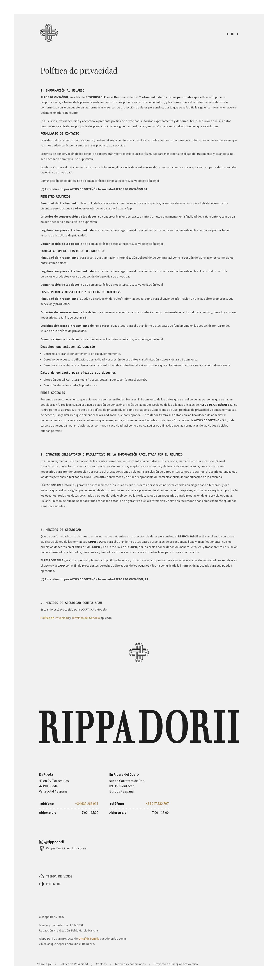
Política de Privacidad (55, 618)
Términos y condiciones (130, 953)
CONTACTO (53, 877)
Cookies (101, 953)
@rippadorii (54, 837)
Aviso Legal (44, 953)
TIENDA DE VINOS (59, 870)
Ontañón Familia (89, 930)
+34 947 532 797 (157, 801)
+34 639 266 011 (87, 801)
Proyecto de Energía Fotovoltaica (176, 953)
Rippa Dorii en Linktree (66, 843)
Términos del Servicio (86, 618)
